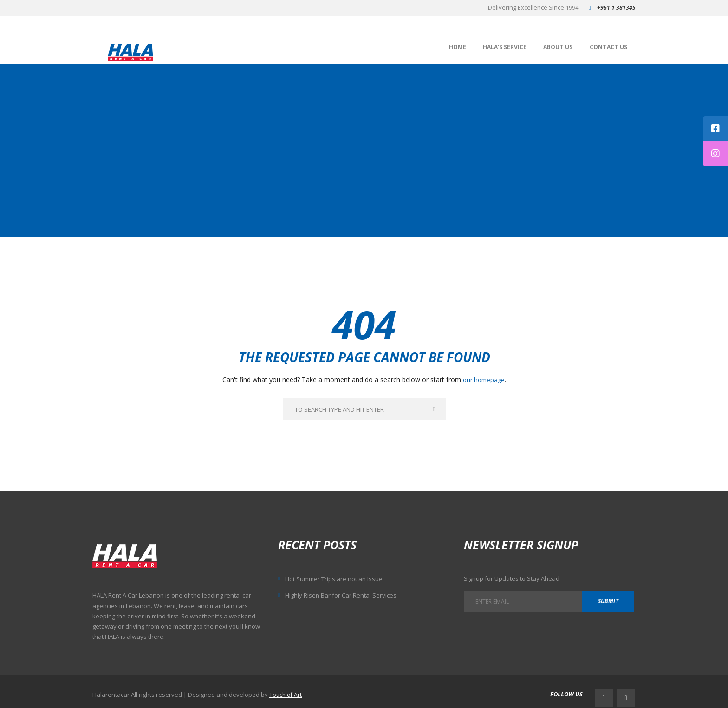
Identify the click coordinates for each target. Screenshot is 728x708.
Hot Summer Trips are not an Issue (340, 578)
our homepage (484, 378)
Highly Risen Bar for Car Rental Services (346, 595)
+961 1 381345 (616, 7)
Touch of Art (286, 691)
